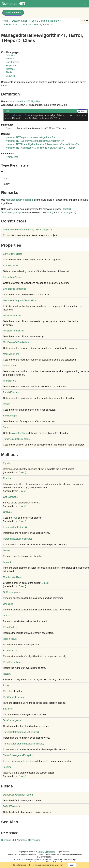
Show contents (13, 13)
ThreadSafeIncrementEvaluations (21, 732)
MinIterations (10, 381)
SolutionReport (11, 416)
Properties (11, 66)
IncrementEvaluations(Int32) (17, 539)
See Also (10, 76)
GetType (7, 512)
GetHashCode (10, 497)
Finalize (7, 478)
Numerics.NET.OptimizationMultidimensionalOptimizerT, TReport (40, 148)
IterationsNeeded (12, 316)
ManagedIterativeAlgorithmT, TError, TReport (27, 230)
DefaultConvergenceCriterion (18, 795)
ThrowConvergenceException (18, 755)
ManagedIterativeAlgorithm (20, 200)
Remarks (10, 59)
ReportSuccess (11, 650)
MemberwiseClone (13, 577)
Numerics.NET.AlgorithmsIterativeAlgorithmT (30, 137)
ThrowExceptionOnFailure (16, 439)
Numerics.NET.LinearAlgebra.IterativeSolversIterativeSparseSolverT (42, 144)
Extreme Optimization (46, 852)
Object (9, 128)
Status (6, 427)
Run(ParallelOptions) (14, 697)
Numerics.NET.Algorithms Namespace (21, 840)
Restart (7, 674)
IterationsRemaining (13, 331)
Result (6, 404)
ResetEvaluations (12, 662)
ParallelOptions (11, 392)
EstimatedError (11, 266)
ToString (7, 767)
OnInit (49, 212)
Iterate (67, 209)
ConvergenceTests (13, 254)
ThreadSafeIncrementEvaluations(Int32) (24, 744)
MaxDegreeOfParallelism (16, 342)
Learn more (59, 865)
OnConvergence (67, 212)
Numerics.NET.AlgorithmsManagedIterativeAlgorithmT (35, 141)
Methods (10, 69)
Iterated (7, 562)
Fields (9, 72)
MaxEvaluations (11, 354)
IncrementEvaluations (15, 527)
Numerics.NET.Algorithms (29, 101)
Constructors (12, 62)
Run (6, 685)
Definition (11, 55)
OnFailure (8, 604)
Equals (7, 463)
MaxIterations (10, 366)
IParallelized (12, 157)
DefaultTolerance (12, 806)
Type (15, 518)
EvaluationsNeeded (13, 277)
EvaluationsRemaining (14, 289)
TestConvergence (11, 212)
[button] (85, 4)
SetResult (8, 709)
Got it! (72, 865)
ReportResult (10, 639)
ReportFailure (10, 627)
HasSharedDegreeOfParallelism (19, 300)
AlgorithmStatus (20, 433)
